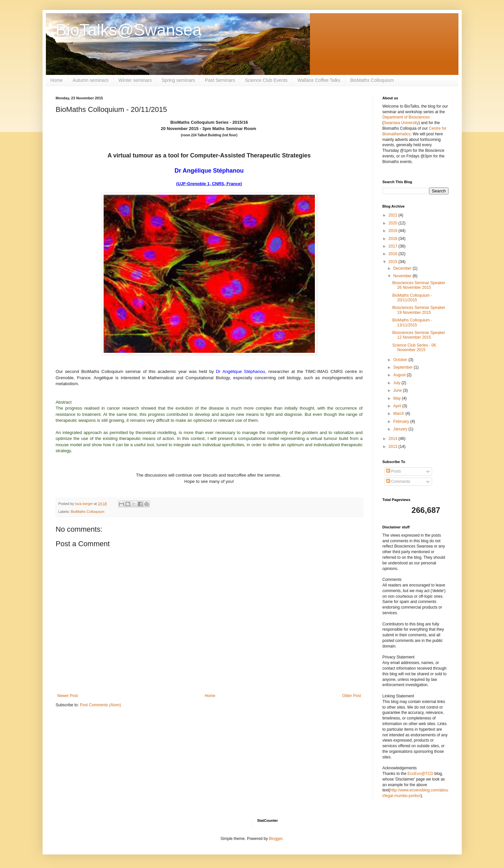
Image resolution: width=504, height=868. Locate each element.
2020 (393, 223)
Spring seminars (178, 80)
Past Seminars (220, 80)
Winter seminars (135, 80)
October (401, 360)
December (403, 268)
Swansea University (401, 123)
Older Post (352, 696)
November (403, 276)
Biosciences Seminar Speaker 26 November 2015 (419, 285)
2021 (393, 215)
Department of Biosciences (406, 117)
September (403, 367)
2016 (393, 254)
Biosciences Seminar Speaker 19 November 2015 (419, 310)
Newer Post (68, 696)
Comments (398, 482)
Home (57, 80)
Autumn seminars (91, 80)
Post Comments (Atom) (101, 705)
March (399, 414)
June (398, 390)
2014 (393, 439)
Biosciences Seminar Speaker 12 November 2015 (419, 335)
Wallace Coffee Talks (319, 80)
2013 (393, 447)
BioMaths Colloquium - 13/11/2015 (412, 322)
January (401, 429)
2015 (393, 262)
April (398, 406)
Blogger (276, 839)
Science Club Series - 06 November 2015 (414, 348)
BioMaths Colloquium (372, 80)
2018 (393, 239)
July (397, 383)
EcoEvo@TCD (420, 774)
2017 (393, 246)
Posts (394, 471)
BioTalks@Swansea (129, 30)
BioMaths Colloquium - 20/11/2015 (412, 298)
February (402, 421)
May (397, 398)
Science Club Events (266, 80)
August (400, 375)
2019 (393, 231)
